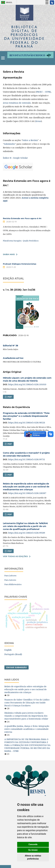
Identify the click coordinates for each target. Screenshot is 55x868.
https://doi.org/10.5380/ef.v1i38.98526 (27, 423)
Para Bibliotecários (13, 584)
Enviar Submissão (16, 667)
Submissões (9, 144)
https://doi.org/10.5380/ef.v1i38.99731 (27, 459)
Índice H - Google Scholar (15, 158)
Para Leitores (10, 576)
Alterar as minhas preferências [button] (33, 857)
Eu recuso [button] (33, 850)
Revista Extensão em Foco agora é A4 (22, 218)
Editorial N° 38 (10, 346)
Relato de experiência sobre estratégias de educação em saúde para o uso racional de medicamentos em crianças (26, 487)
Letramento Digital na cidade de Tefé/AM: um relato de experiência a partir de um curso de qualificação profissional (25, 526)
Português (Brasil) (13, 654)
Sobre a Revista (30, 140)
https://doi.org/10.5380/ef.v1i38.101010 (27, 384)
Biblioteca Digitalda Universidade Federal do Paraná (24, 37)
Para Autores (10, 580)
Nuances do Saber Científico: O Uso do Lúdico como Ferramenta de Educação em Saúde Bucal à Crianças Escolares (27, 703)
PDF (9, 397)
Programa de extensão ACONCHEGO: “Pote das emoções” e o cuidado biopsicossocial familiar (26, 416)
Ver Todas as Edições (15, 556)
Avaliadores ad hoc (13, 358)
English (8, 650)
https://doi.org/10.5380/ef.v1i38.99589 (27, 533)
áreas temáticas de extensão (17, 103)
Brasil (6, 2)
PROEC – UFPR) (44, 92)
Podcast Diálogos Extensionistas (20, 264)
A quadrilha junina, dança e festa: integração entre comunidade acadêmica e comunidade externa (27, 729)
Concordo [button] (33, 844)
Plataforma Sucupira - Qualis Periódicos (21, 241)
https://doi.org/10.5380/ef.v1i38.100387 (27, 493)
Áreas (38, 121)
